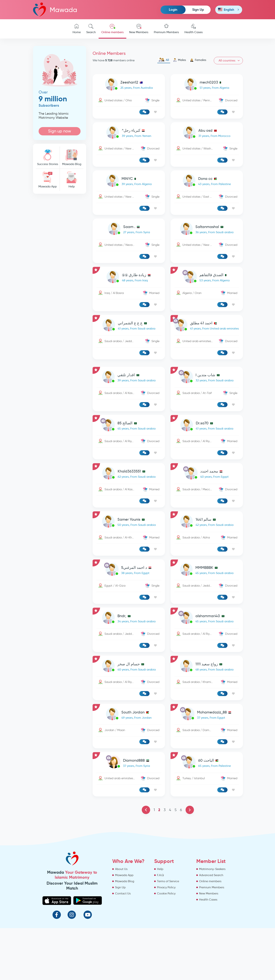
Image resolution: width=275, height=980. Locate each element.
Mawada (55, 10)
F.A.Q (160, 875)
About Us (121, 869)
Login (173, 10)
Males (180, 60)
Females (198, 60)
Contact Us (123, 893)
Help (72, 180)
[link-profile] (129, 85)
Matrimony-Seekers (212, 869)
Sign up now (60, 131)
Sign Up (198, 10)
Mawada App (48, 180)
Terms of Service (168, 881)
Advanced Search (211, 875)
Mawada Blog (72, 158)
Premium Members (166, 29)
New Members (139, 29)
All (164, 60)
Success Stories (48, 158)
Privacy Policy (166, 887)
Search (91, 29)
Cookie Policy (166, 893)
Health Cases (194, 29)
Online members (112, 29)
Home (77, 29)
